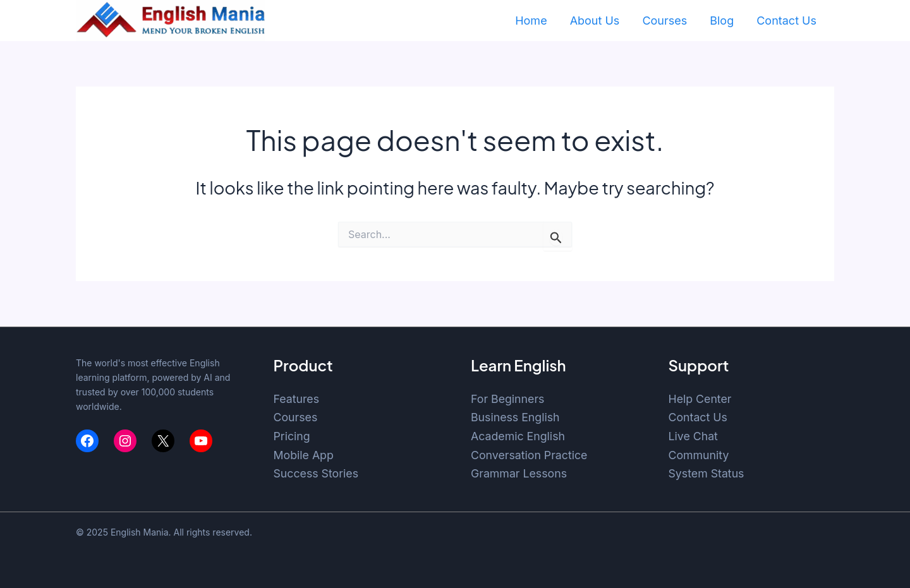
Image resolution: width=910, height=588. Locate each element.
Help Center (701, 399)
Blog (722, 21)
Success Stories (317, 473)
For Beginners (508, 399)
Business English (516, 417)
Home (531, 21)
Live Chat (694, 436)
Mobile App (304, 455)
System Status (707, 473)
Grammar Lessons (519, 473)
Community (699, 455)
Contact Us (786, 21)
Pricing (292, 436)
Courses (664, 21)
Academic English (519, 436)
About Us (595, 21)
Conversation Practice (530, 455)
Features (297, 399)
